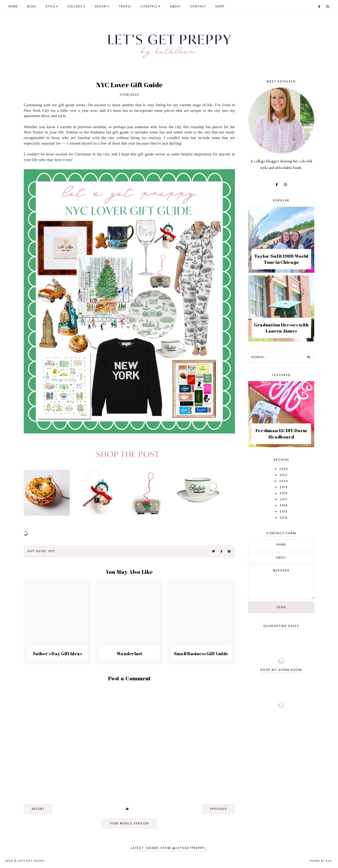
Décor (101, 6)
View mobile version (129, 823)
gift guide (37, 551)
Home (13, 6)
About (175, 6)
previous (219, 809)
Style (50, 6)
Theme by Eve (320, 861)
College (75, 6)
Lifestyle (149, 6)
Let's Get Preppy (31, 861)
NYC (52, 551)
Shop (220, 6)
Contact (198, 6)
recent (38, 809)
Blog (32, 6)
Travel (125, 6)
